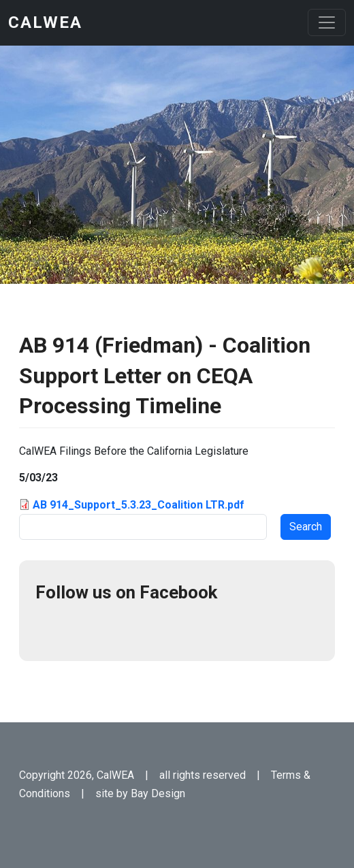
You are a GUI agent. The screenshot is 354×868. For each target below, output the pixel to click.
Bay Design (158, 793)
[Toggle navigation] (327, 22)
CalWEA (45, 22)
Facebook (52, 628)
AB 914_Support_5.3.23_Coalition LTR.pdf (139, 505)
